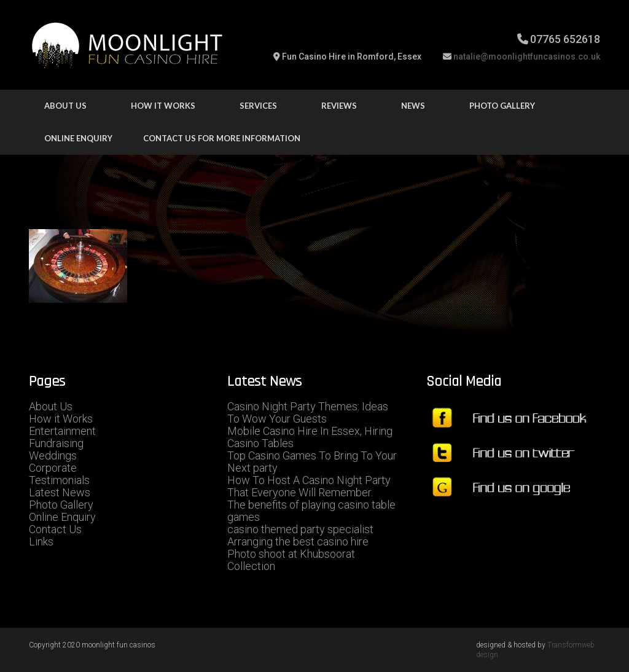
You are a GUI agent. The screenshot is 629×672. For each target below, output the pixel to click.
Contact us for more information (222, 138)
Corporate (53, 468)
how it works (163, 106)
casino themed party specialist (300, 529)
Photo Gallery (502, 106)
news (413, 106)
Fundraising (56, 443)
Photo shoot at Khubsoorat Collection (291, 560)
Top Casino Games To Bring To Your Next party (312, 462)
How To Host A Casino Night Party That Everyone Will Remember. (309, 486)
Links (41, 541)
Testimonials (59, 480)
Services (258, 106)
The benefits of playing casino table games (311, 511)
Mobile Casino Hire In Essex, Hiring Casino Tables (310, 437)
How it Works (61, 419)
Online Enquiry (78, 138)
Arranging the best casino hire (298, 541)
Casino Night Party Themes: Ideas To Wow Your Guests (308, 412)
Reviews (339, 106)
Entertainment (62, 431)
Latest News (60, 492)
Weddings (53, 455)
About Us (65, 106)
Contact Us (55, 529)
